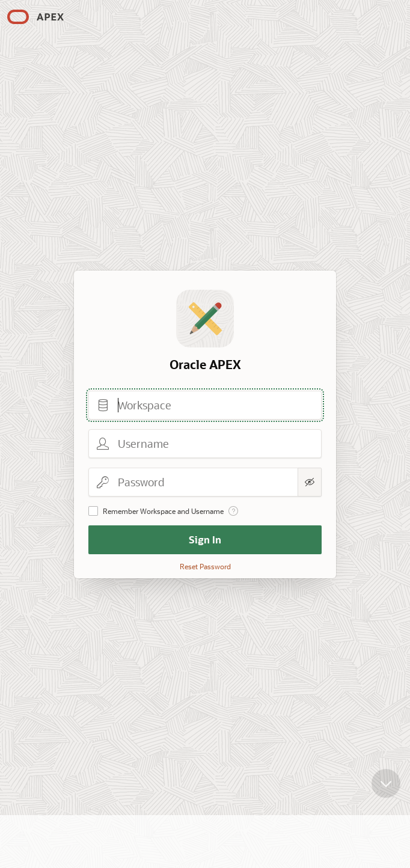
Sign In (205, 539)
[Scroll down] (386, 784)
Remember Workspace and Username (163, 511)
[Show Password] (310, 482)
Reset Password (205, 566)
